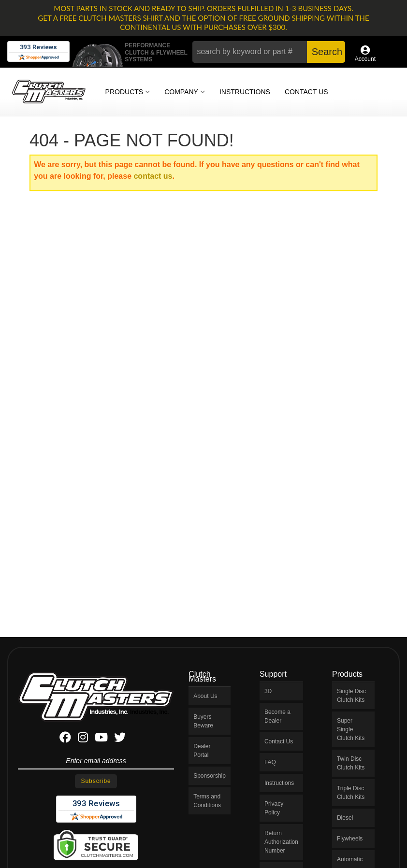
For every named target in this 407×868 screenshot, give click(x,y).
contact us (153, 176)
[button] (269, 52)
